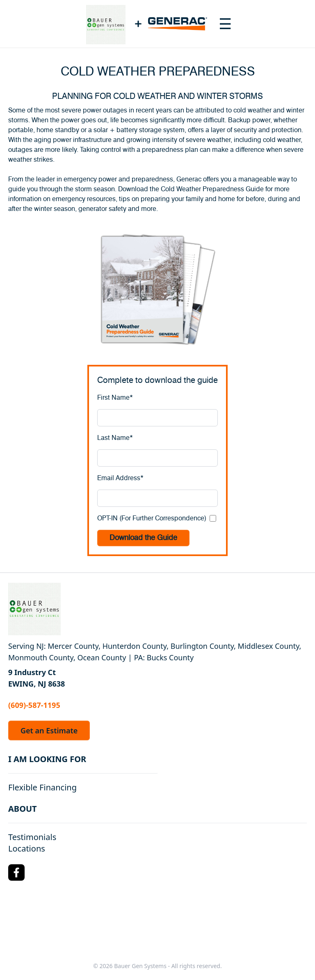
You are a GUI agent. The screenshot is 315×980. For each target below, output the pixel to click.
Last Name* (115, 438)
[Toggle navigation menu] (225, 24)
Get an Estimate (49, 730)
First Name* (115, 398)
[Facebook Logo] (16, 872)
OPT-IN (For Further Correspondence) (152, 518)
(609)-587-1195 (34, 705)
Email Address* (120, 478)
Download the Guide (143, 538)
